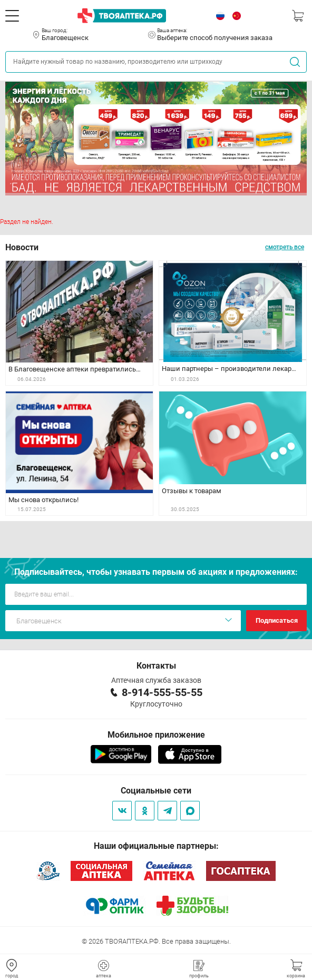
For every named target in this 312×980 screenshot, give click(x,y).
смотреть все (285, 247)
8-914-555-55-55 (162, 692)
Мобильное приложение (156, 735)
